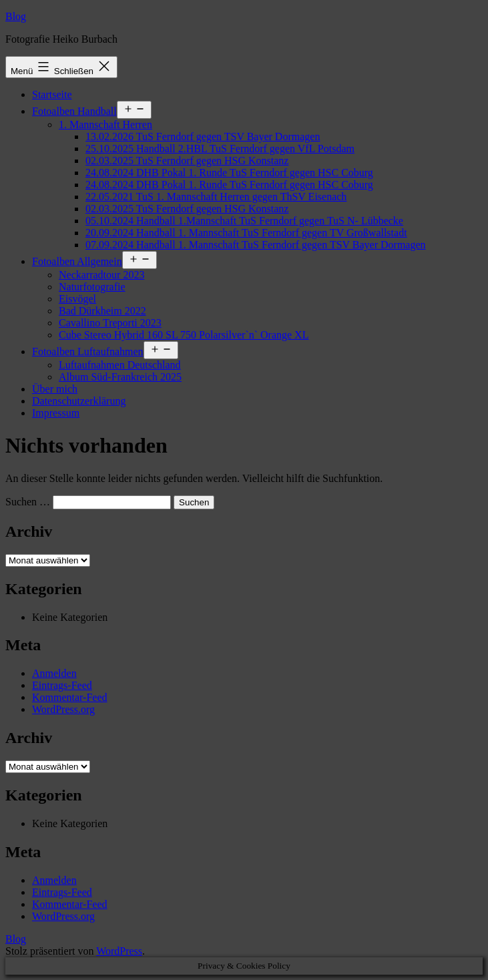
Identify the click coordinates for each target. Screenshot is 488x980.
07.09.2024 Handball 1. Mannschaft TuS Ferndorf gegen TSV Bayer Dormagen (256, 245)
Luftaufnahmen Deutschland (120, 365)
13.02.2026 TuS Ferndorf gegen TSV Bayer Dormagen (203, 137)
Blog (16, 16)
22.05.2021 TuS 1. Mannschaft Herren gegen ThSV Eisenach (216, 197)
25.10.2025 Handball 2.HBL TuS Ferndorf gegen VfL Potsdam (220, 149)
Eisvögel (77, 299)
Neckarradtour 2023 (101, 275)
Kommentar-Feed (70, 697)
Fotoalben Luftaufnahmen (88, 351)
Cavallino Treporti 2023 (110, 323)
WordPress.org (63, 709)
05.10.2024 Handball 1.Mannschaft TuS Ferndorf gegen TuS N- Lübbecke (244, 221)
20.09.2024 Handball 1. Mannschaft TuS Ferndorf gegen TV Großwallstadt (246, 233)
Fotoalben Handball (74, 111)
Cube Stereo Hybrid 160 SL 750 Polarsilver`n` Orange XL (184, 335)
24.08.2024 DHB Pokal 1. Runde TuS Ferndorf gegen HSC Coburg (229, 173)
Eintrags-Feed (62, 685)
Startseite (52, 94)
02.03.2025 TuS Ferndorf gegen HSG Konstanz (187, 161)
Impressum (56, 413)
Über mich (55, 389)
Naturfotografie (92, 287)
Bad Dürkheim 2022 (102, 311)
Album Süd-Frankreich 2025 (120, 377)
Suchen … (28, 502)
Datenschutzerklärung (79, 401)
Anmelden (54, 673)
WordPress (119, 951)
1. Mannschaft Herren (105, 125)
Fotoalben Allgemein (77, 261)
